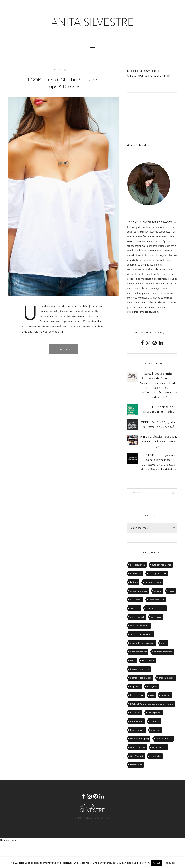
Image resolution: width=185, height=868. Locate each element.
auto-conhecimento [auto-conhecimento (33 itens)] (161, 565)
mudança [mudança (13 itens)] (155, 721)
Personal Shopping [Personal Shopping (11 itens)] (139, 739)
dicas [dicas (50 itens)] (164, 643)
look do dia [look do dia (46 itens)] (135, 713)
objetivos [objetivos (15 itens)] (156, 730)
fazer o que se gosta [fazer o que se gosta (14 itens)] (140, 669)
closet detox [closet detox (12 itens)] (136, 600)
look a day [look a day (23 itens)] (166, 695)
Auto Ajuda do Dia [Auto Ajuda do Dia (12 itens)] (157, 573)
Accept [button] (156, 863)
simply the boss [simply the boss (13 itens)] (138, 747)
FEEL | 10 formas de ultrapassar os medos (159, 409)
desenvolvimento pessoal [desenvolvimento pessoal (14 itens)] (142, 643)
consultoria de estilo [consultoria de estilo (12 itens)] (140, 626)
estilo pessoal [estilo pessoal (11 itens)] (149, 660)
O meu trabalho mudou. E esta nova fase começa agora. (159, 442)
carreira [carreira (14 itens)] (158, 591)
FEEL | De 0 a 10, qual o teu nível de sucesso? (159, 425)
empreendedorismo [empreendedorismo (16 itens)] (163, 652)
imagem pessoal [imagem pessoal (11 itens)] (166, 678)
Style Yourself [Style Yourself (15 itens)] (137, 756)
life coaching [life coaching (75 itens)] (136, 695)
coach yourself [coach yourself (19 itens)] (137, 617)
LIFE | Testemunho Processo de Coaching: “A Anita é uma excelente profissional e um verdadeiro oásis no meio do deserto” (159, 386)
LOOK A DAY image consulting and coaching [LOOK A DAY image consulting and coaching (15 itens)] (152, 704)
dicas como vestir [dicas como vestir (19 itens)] (138, 652)
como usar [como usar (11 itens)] (156, 617)
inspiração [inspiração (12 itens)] (135, 687)
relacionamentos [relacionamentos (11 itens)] (164, 739)
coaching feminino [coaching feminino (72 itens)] (156, 608)
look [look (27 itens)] (152, 695)
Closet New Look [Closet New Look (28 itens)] (157, 600)
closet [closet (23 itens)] (171, 591)
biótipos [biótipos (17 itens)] (134, 582)
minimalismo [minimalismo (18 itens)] (137, 721)
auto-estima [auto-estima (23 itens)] (136, 573)
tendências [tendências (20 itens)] (155, 756)
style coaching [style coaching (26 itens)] (159, 747)
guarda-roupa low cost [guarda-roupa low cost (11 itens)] (141, 678)
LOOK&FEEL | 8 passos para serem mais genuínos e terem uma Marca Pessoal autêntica (159, 462)
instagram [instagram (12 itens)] (152, 687)
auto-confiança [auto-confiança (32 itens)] (137, 565)
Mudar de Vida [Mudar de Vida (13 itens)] (137, 730)
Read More (169, 863)
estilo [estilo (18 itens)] (133, 660)
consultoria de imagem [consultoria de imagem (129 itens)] (141, 634)
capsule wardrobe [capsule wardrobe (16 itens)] (139, 591)
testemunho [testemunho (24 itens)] (136, 765)
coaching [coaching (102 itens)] (135, 608)
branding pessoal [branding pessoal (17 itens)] (153, 582)
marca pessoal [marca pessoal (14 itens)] (154, 713)
